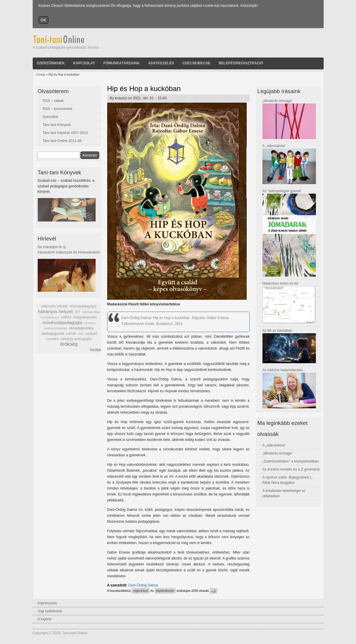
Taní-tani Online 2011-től (62, 141)
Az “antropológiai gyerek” (282, 191)
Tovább (95, 350)
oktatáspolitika (81, 328)
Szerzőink (51, 117)
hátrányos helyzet (56, 311)
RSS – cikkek (53, 101)
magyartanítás (85, 317)
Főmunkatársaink (121, 63)
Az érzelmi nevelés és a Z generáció (291, 469)
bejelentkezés (165, 591)
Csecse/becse (196, 63)
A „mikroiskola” (274, 146)
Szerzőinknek (51, 63)
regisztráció (141, 591)
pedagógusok (53, 334)
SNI (81, 334)
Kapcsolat (84, 63)
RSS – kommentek (58, 109)
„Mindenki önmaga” (278, 101)
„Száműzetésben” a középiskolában (291, 461)
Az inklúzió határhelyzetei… (284, 370)
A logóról (45, 619)
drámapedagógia (83, 306)
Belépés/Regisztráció (241, 63)
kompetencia (50, 317)
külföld (66, 317)
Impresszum (47, 603)
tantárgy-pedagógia (76, 339)
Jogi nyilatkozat (50, 611)
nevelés (90, 323)
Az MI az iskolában (277, 331)
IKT (77, 312)
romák (71, 334)
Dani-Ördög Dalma (143, 585)
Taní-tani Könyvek (57, 125)
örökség (69, 344)
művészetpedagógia (62, 322)
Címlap (41, 75)
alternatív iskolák (54, 306)
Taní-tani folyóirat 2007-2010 (65, 133)
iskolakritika (91, 312)
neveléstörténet (56, 328)
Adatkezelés (161, 63)
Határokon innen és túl (280, 283)
